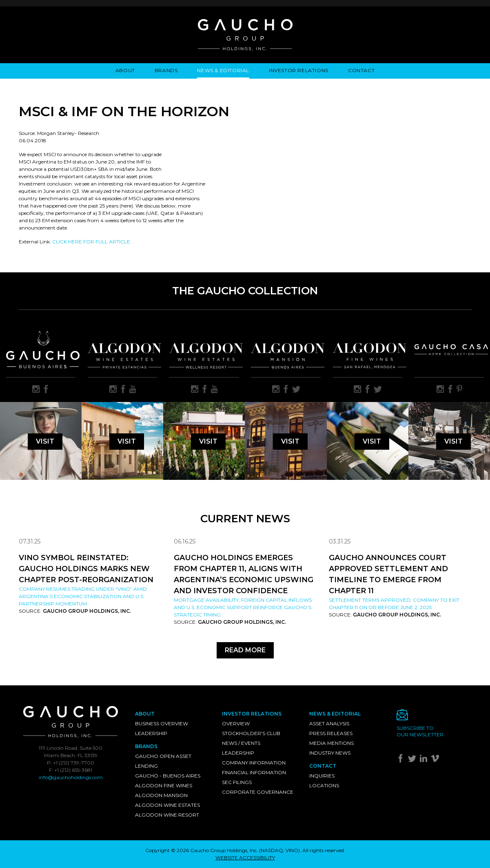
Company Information (254, 763)
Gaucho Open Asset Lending (163, 761)
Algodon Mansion (161, 795)
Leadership (151, 733)
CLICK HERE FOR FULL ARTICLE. (92, 242)
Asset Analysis (329, 723)
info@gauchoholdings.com (71, 777)
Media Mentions (331, 743)
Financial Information (254, 772)
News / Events (241, 743)
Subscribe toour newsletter (420, 731)
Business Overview (162, 723)
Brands (166, 70)
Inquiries (322, 776)
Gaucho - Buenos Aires (168, 776)
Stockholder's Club (251, 733)
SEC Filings (237, 782)
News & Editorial (223, 70)
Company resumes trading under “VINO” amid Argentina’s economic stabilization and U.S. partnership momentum (83, 596)
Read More (245, 650)
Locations (324, 785)
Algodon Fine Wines (164, 785)
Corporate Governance (258, 792)
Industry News (330, 753)
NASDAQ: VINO (279, 850)
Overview (236, 723)
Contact (361, 70)
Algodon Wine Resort (167, 815)
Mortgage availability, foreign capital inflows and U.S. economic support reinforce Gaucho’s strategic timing (243, 607)
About (125, 70)
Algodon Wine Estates (167, 805)
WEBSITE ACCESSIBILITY (245, 858)
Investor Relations (299, 70)
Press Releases (331, 733)
